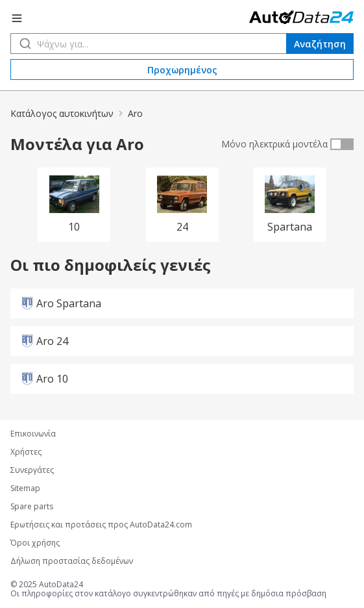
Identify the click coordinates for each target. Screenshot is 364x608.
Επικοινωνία (33, 434)
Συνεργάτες (32, 470)
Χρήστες (26, 452)
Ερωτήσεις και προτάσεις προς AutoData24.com (101, 525)
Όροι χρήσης (35, 543)
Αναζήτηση (320, 44)
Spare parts (32, 507)
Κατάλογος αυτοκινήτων (62, 113)
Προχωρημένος (182, 70)
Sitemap (25, 488)
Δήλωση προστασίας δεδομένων (72, 561)
